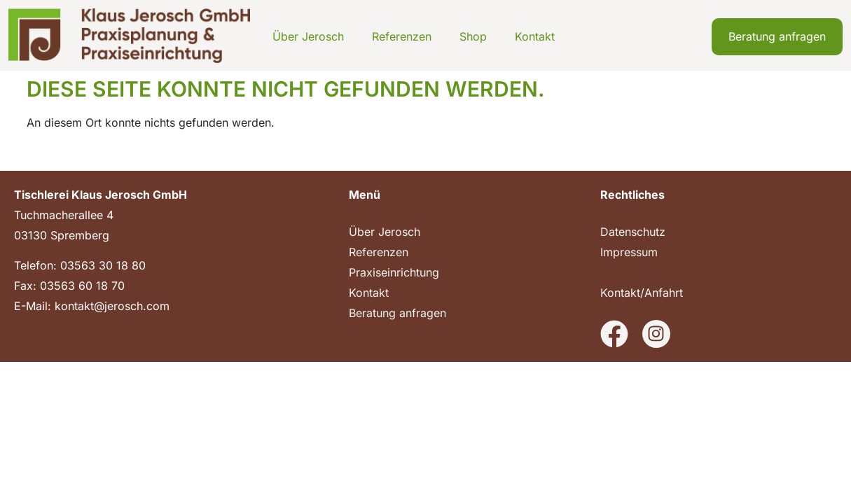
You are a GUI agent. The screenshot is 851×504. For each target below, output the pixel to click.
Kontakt (535, 36)
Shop (473, 36)
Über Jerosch (308, 36)
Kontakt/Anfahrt (642, 293)
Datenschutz (633, 232)
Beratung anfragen (397, 313)
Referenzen (402, 36)
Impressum (629, 252)
